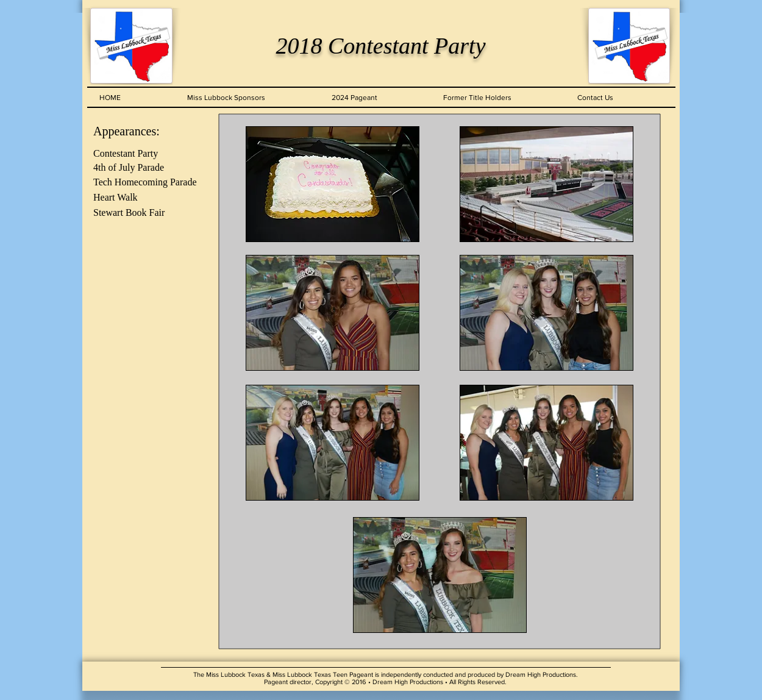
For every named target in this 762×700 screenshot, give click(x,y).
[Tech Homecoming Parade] (148, 183)
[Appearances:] (148, 131)
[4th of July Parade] (148, 168)
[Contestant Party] (148, 154)
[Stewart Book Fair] (148, 213)
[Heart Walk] (148, 198)
